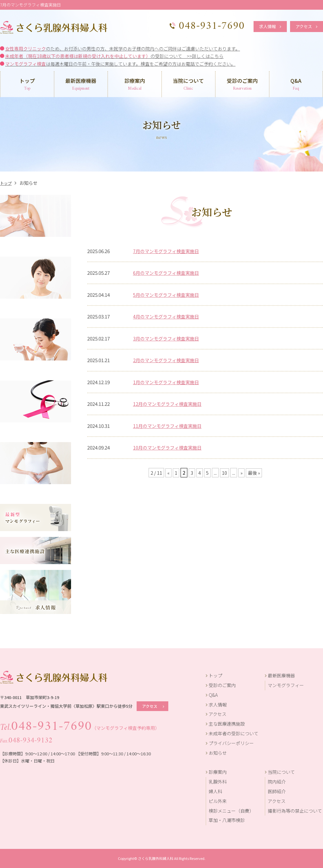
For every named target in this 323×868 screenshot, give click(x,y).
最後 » (254, 473)
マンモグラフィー (286, 685)
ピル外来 (218, 801)
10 (224, 473)
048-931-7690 (42, 726)
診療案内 (135, 84)
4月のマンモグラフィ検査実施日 (168, 316)
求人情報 (270, 26)
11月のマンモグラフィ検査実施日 (170, 426)
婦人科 (215, 791)
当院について (189, 84)
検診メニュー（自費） (231, 811)
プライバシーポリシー (230, 743)
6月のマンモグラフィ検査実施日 (168, 273)
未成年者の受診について (232, 733)
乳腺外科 (218, 782)
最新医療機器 (81, 84)
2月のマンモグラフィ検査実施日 (168, 360)
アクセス (307, 26)
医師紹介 (277, 791)
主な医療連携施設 (225, 724)
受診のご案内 (242, 84)
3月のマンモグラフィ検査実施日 (168, 338)
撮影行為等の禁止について (295, 811)
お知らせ (216, 753)
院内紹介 (277, 782)
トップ (27, 84)
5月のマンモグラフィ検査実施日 (168, 295)
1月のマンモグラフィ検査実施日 (168, 382)
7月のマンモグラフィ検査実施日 (168, 251)
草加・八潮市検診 (227, 820)
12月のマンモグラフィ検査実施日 (170, 404)
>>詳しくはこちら (205, 56)
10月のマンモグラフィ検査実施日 (170, 447)
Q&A (296, 84)
